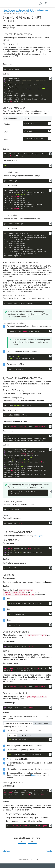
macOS (28, 735)
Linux (46, 723)
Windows (38, 723)
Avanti (48, 851)
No (32, 842)
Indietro (7, 851)
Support (34, 775)
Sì (22, 842)
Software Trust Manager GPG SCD (18, 723)
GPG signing (38, 536)
